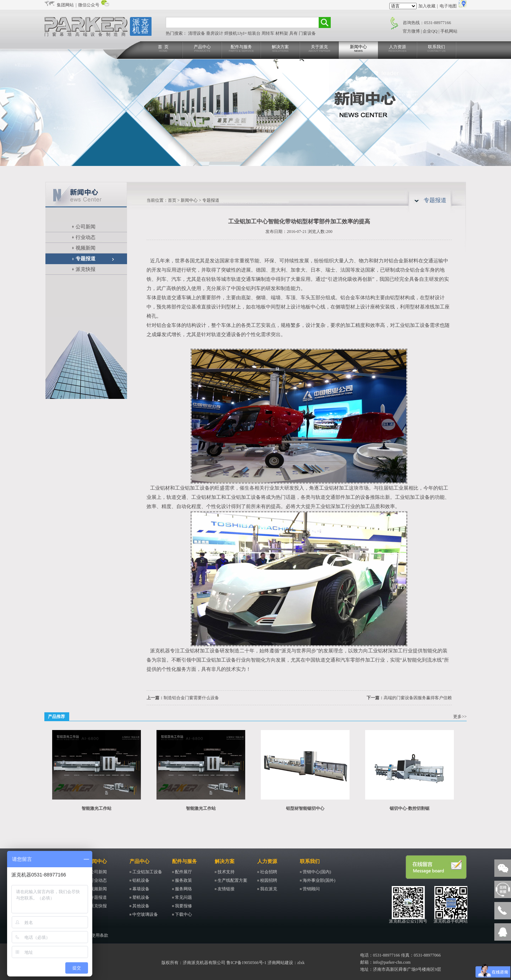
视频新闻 (86, 248)
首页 (172, 200)
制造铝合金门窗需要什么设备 (191, 698)
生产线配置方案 (232, 880)
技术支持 (226, 872)
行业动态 (86, 237)
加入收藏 (427, 6)
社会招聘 (269, 872)
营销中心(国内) (317, 872)
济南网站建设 (280, 963)
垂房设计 (215, 33)
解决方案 (280, 49)
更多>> (460, 717)
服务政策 (183, 880)
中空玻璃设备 (145, 914)
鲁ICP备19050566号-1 (246, 963)
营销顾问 (311, 889)
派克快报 (86, 269)
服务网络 (183, 889)
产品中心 (202, 49)
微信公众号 (89, 5)
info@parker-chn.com (392, 962)
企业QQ (430, 31)
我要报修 (183, 906)
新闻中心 (358, 49)
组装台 (255, 33)
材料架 (282, 33)
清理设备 (197, 33)
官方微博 (411, 31)
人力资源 (397, 49)
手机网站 (449, 31)
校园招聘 (269, 880)
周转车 (268, 33)
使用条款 (100, 935)
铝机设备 (141, 880)
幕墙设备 (141, 889)
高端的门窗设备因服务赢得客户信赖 (418, 698)
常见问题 (183, 897)
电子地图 (448, 6)
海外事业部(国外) (319, 880)
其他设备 (141, 906)
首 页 (163, 49)
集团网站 (65, 5)
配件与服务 (241, 49)
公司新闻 (86, 227)
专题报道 (86, 259)
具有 (294, 33)
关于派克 (319, 49)
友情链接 (226, 889)
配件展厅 (183, 872)
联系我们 (436, 49)
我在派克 (269, 889)
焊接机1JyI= (236, 33)
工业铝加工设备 (147, 872)
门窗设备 (307, 33)
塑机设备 (141, 897)
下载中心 (183, 914)
